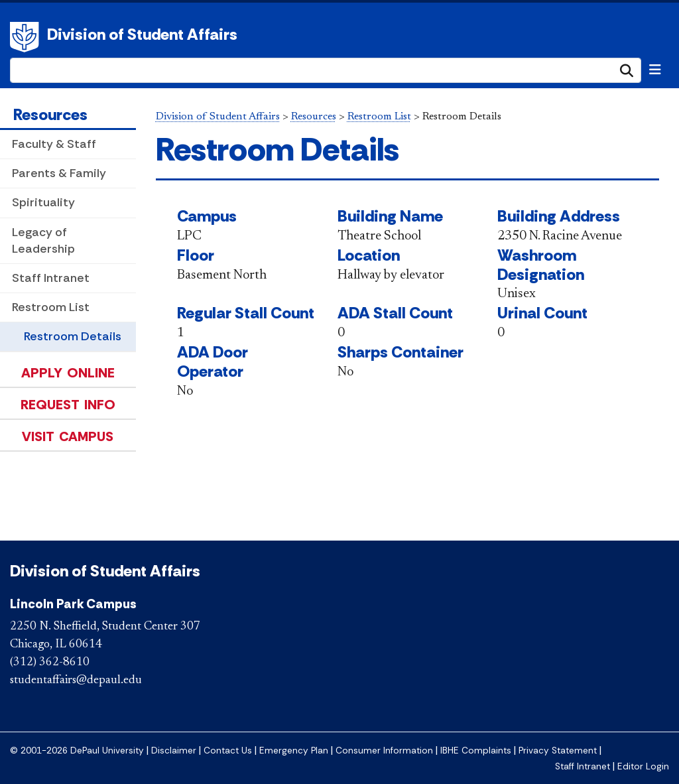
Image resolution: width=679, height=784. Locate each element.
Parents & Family (59, 173)
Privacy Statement (558, 751)
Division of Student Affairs (142, 34)
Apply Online (68, 373)
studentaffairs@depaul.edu (76, 681)
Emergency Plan (294, 751)
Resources (50, 114)
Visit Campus (68, 436)
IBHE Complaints (476, 751)
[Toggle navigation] (655, 70)
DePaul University (27, 37)
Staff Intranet (51, 278)
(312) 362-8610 (50, 663)
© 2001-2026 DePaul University (77, 751)
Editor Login (643, 766)
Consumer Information (384, 751)
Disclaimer (174, 751)
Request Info (68, 405)
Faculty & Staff (54, 144)
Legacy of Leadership (43, 240)
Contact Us (228, 751)
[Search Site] (326, 70)
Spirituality (43, 202)
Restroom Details (73, 336)
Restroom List (51, 307)
